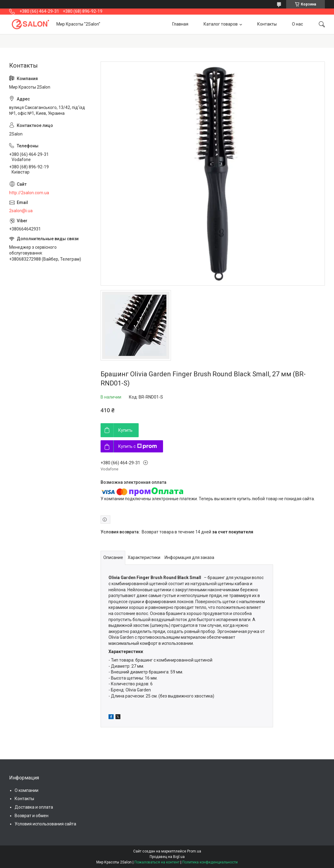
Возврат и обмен (32, 816)
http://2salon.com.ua (29, 193)
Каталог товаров (221, 24)
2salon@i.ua (21, 211)
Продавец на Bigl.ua (167, 857)
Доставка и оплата (34, 807)
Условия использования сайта (45, 824)
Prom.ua (194, 851)
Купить (125, 430)
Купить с (138, 446)
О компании (27, 790)
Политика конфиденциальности (210, 862)
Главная (180, 24)
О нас (297, 24)
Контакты (267, 24)
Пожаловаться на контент (157, 862)
